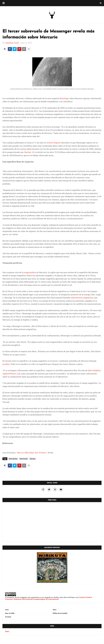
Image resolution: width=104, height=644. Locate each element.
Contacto (8, 617)
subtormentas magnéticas (82, 298)
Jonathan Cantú (12, 43)
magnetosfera (30, 273)
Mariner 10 (29, 153)
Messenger (64, 99)
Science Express (54, 143)
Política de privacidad (60, 614)
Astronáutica (13, 459)
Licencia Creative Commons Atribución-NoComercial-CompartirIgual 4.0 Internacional (49, 599)
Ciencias (33, 459)
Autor (55, 610)
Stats (7, 632)
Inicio (7, 610)
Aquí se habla (10, 614)
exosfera (6, 364)
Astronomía (24, 459)
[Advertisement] (52, 522)
